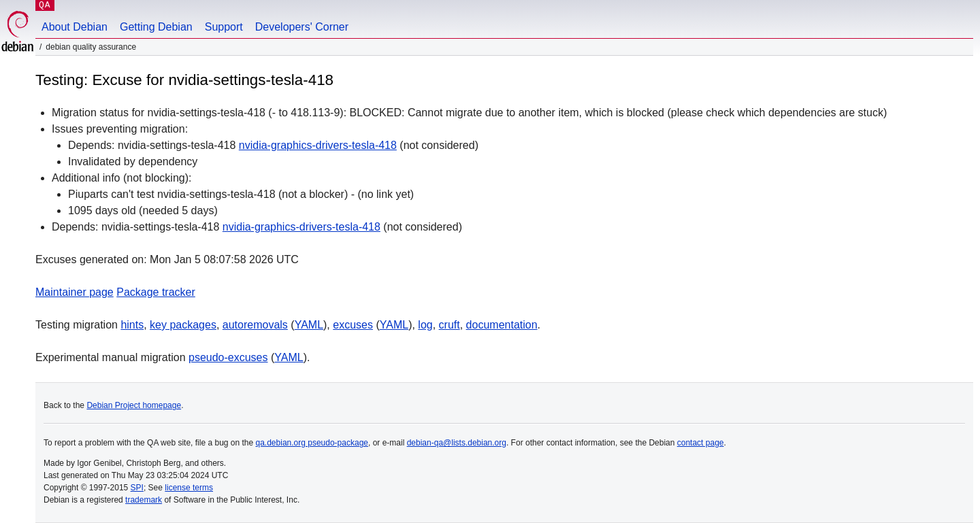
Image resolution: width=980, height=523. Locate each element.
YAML (309, 325)
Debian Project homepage (134, 405)
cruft (450, 325)
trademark (144, 500)
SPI (137, 488)
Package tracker (156, 292)
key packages (183, 325)
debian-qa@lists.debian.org (457, 443)
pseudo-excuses (228, 357)
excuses (353, 325)
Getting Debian (156, 27)
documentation (502, 325)
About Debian (75, 27)
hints (132, 325)
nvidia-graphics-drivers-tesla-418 (318, 145)
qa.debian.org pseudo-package (312, 443)
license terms (189, 488)
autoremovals (255, 325)
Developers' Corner (302, 27)
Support (224, 27)
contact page (701, 443)
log (425, 325)
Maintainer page (75, 292)
